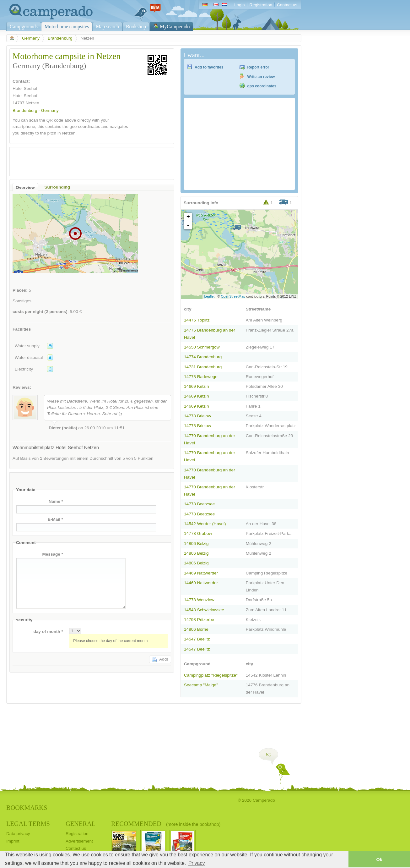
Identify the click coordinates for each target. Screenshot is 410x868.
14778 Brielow (197, 416)
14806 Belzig (196, 544)
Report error (258, 67)
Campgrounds (24, 27)
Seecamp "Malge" (201, 685)
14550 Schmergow (202, 347)
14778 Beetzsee (199, 504)
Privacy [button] (197, 863)
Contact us (287, 5)
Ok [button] (379, 860)
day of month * (48, 632)
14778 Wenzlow (199, 600)
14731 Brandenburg (203, 367)
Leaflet (209, 296)
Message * (53, 554)
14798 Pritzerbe (199, 620)
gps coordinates (262, 86)
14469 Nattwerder (201, 573)
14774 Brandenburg (203, 357)
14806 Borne (196, 629)
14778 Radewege (201, 377)
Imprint (13, 841)
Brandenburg (60, 38)
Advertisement (79, 841)
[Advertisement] (86, 160)
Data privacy (18, 834)
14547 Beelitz (197, 639)
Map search (107, 27)
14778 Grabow (198, 533)
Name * (56, 501)
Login (239, 5)
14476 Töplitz (197, 320)
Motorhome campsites (67, 27)
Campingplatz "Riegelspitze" (211, 675)
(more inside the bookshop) (193, 824)
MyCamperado (175, 27)
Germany (31, 38)
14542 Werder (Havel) (205, 524)
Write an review (261, 77)
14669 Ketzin (196, 386)
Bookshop (136, 27)
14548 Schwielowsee (204, 610)
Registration (261, 5)
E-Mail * (55, 519)
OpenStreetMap (233, 296)
